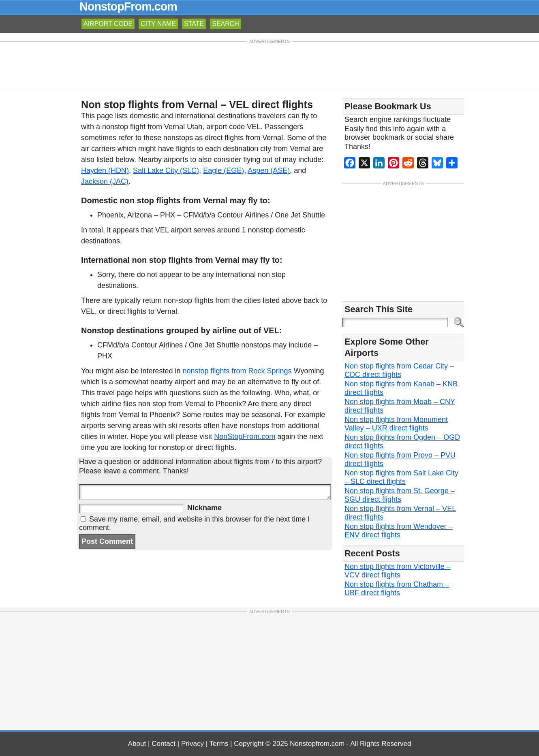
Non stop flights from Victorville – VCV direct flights (398, 571)
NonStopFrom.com (245, 437)
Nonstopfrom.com (317, 744)
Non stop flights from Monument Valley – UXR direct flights (396, 424)
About (137, 744)
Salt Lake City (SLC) (166, 170)
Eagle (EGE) (224, 170)
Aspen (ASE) (269, 170)
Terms (219, 744)
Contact (164, 744)
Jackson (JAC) (105, 181)
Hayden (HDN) (105, 170)
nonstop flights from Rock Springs (237, 371)
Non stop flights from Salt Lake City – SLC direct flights (401, 477)
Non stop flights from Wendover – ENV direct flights (399, 531)
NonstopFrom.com (128, 6)
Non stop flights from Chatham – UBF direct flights (397, 589)
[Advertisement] (269, 64)
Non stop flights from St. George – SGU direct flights (400, 495)
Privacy (192, 744)
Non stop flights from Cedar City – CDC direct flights (399, 370)
